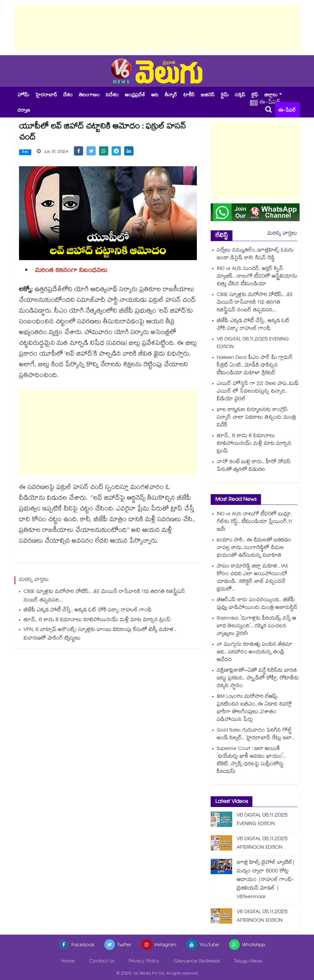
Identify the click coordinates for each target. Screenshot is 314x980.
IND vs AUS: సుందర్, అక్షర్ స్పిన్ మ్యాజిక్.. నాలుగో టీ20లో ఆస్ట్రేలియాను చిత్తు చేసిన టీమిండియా (257, 277)
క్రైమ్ (225, 96)
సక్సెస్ (240, 96)
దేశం (68, 96)
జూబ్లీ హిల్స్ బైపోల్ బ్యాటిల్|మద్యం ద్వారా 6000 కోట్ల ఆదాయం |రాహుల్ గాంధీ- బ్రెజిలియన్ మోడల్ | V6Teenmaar (266, 880)
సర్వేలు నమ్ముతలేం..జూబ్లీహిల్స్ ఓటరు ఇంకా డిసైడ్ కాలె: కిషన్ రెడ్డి (255, 255)
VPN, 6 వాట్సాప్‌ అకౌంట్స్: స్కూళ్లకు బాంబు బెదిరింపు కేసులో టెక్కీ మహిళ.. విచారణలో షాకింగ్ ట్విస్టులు (100, 634)
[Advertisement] (157, 28)
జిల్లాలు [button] (271, 96)
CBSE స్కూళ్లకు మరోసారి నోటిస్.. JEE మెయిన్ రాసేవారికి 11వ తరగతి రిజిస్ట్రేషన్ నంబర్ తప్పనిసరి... (104, 596)
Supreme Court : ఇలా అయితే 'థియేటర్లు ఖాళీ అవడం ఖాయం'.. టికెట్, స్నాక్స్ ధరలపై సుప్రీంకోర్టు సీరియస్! (251, 761)
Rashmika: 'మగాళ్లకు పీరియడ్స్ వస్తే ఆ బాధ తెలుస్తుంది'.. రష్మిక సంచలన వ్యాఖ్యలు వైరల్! (257, 626)
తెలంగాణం (89, 96)
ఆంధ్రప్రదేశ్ (135, 96)
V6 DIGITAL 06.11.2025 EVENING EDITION (253, 344)
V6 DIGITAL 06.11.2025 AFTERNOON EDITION (262, 844)
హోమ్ (23, 96)
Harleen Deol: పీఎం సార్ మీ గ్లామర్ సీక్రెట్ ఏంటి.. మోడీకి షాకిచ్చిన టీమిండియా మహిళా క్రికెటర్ (255, 366)
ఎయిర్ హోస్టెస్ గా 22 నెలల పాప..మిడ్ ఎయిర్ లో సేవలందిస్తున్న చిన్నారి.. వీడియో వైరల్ (258, 392)
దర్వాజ (24, 111)
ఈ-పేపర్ (287, 111)
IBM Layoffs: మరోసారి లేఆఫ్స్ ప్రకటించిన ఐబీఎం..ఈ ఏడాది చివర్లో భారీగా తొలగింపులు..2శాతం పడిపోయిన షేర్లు (254, 709)
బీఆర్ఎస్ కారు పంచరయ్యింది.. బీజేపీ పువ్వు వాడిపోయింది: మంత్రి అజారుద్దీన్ (257, 604)
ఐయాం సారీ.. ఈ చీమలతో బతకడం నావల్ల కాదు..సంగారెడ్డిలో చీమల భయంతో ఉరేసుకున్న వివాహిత (254, 548)
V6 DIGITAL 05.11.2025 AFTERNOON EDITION (262, 917)
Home (68, 962)
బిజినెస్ (208, 96)
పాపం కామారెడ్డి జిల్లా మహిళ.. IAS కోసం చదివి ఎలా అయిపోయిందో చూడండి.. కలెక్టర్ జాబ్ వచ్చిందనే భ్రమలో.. (252, 578)
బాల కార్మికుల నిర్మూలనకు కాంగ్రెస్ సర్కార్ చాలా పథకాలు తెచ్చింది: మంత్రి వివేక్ (256, 418)
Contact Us (102, 962)
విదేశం (112, 96)
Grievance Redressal (197, 962)
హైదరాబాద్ (46, 96)
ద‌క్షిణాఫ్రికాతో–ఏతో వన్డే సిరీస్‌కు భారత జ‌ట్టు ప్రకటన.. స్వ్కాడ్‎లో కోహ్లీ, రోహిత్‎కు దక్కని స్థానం (258, 679)
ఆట (155, 96)
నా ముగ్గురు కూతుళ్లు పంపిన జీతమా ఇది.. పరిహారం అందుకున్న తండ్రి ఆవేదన (255, 653)
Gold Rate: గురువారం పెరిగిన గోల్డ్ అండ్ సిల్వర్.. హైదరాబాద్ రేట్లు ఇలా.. (256, 735)
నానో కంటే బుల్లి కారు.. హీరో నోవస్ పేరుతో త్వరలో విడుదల (254, 466)
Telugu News (248, 962)
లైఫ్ (255, 96)
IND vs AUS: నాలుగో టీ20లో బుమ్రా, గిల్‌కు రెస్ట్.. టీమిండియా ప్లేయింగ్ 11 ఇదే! (254, 522)
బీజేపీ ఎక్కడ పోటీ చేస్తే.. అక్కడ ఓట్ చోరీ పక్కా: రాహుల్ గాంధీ (88, 611)
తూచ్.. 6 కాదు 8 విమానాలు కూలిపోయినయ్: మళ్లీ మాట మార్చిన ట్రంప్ (97, 620)
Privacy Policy (144, 962)
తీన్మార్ (171, 96)
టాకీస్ (189, 96)
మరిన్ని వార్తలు (282, 234)
